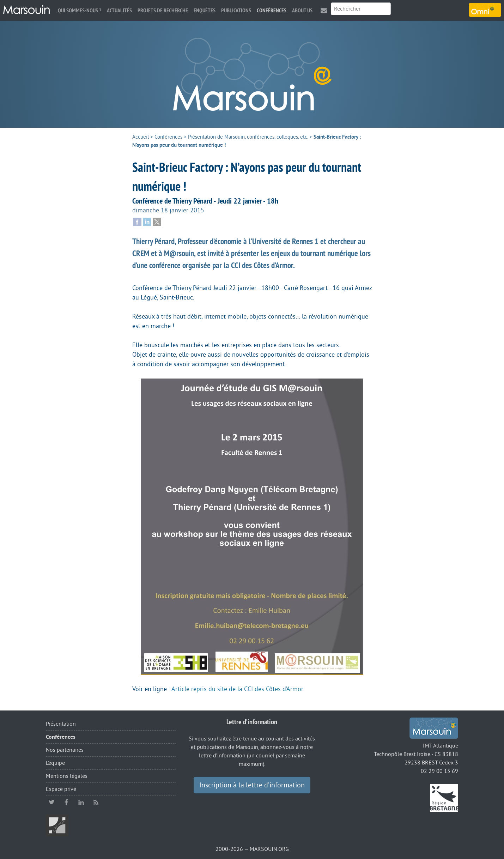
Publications (236, 10)
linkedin (81, 802)
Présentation (61, 724)
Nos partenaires (65, 750)
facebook (66, 802)
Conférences (272, 10)
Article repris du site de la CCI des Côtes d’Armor (237, 689)
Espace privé (61, 789)
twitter (51, 802)
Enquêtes (205, 10)
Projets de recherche (163, 10)
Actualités (119, 10)
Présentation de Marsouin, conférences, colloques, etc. (248, 137)
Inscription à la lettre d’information (252, 785)
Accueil (141, 137)
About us (302, 10)
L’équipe (55, 763)
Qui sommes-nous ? (80, 10)
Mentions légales (67, 776)
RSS (96, 802)
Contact (324, 10)
